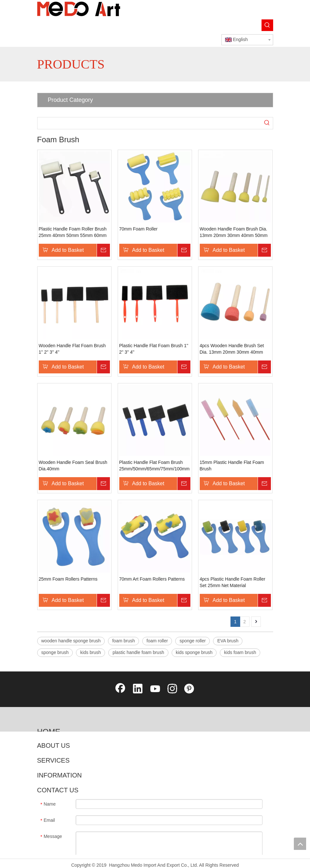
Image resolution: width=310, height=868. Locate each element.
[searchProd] (149, 123)
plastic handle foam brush (138, 652)
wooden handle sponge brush (71, 641)
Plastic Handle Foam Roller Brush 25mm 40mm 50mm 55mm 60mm (73, 232)
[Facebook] (120, 689)
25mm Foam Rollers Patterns (68, 579)
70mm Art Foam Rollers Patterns (152, 579)
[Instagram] (172, 689)
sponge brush (55, 652)
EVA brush (228, 641)
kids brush (91, 652)
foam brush (123, 641)
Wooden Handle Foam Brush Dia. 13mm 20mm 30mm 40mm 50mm (234, 232)
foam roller (157, 641)
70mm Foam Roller (139, 229)
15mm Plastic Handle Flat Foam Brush (232, 466)
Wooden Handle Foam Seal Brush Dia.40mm (73, 466)
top (300, 844)
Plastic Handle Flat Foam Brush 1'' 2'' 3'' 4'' (154, 349)
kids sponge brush (194, 652)
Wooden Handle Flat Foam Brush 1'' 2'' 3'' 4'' (72, 349)
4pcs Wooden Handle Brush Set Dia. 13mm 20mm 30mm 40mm (232, 349)
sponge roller (192, 641)
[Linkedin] (138, 689)
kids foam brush (240, 652)
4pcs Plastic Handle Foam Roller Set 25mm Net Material (233, 582)
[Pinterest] (190, 689)
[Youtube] (155, 689)
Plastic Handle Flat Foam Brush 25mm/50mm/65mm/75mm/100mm (155, 466)
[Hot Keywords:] (267, 25)
